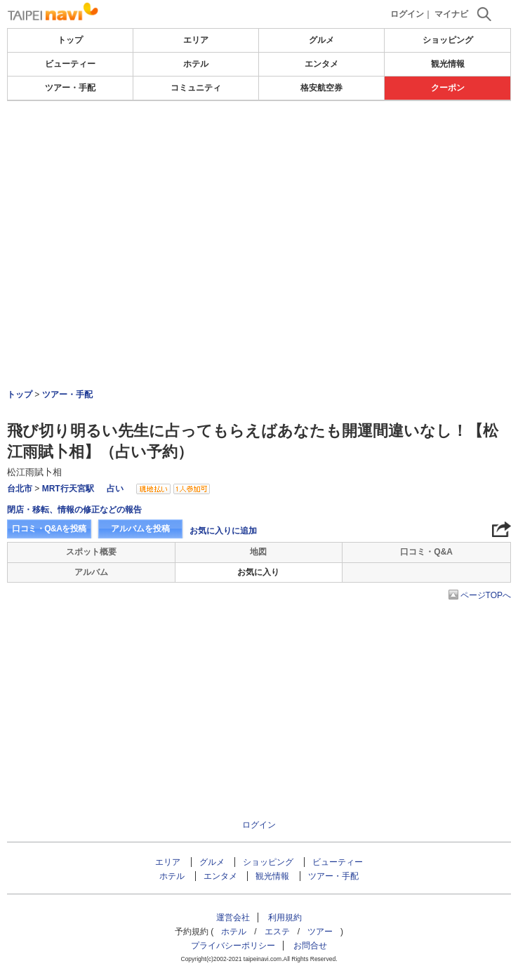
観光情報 (448, 64)
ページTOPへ (486, 595)
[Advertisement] (259, 143)
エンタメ (321, 64)
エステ (277, 932)
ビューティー (70, 64)
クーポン (448, 88)
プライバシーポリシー (233, 946)
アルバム (91, 572)
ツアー (320, 932)
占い (115, 489)
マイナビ (451, 14)
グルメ (321, 40)
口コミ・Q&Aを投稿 (49, 529)
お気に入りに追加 (223, 531)
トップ (70, 40)
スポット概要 (91, 552)
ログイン (407, 14)
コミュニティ (196, 88)
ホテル (196, 64)
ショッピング (448, 40)
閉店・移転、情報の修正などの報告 (74, 510)
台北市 (20, 489)
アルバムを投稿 (140, 529)
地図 (258, 552)
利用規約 (285, 918)
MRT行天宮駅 (68, 489)
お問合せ (310, 946)
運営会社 (233, 918)
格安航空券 (321, 88)
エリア (196, 40)
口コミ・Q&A (426, 552)
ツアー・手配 (70, 88)
